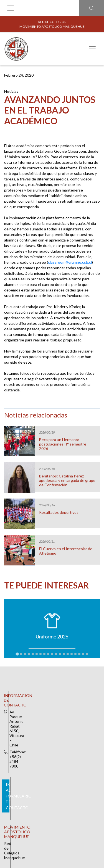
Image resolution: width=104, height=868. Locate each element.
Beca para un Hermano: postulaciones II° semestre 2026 (63, 444)
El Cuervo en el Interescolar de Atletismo (66, 551)
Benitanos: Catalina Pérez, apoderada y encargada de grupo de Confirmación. (67, 480)
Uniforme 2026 (52, 636)
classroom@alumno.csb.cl (70, 262)
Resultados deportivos (59, 512)
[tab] (17, 654)
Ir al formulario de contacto (51, 724)
